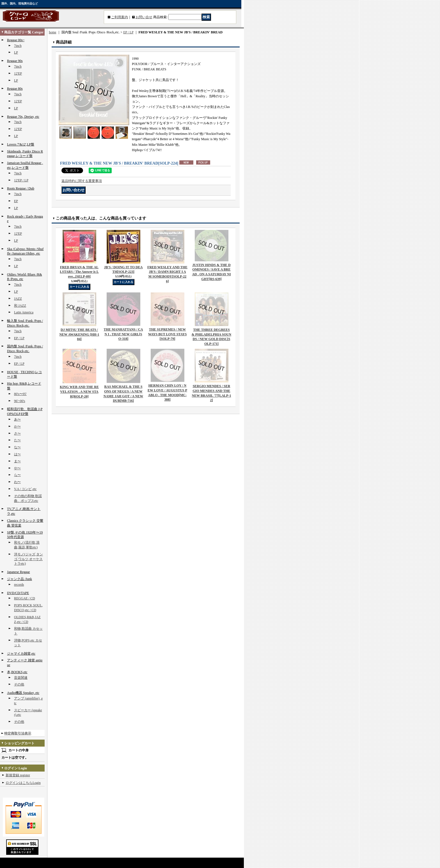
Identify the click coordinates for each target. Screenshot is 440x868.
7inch (18, 46)
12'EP (18, 73)
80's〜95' (20, 394)
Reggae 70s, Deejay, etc (23, 117)
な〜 (17, 447)
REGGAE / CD (25, 598)
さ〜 (17, 433)
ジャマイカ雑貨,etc (21, 654)
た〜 (17, 440)
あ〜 (17, 419)
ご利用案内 (120, 17)
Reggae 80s (15, 89)
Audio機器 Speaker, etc (23, 693)
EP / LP (19, 338)
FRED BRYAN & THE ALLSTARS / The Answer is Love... (79, 272)
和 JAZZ (20, 306)
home (53, 32)
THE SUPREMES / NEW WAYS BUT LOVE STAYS (168, 334)
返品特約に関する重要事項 (82, 181)
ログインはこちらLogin (23, 783)
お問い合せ (144, 17)
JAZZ (18, 299)
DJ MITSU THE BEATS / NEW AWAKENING (79, 334)
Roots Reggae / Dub (21, 188)
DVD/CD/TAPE (18, 593)
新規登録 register (18, 775)
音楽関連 (21, 678)
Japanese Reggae (19, 572)
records (19, 585)
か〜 (17, 426)
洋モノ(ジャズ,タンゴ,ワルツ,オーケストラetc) (28, 559)
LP (16, 52)
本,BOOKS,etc (17, 672)
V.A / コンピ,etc (25, 489)
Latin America (24, 312)
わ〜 (17, 482)
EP (16, 201)
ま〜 (17, 461)
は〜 (17, 454)
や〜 (17, 468)
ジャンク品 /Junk (20, 579)
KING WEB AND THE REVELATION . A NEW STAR (79, 392)
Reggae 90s (15, 61)
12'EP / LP (21, 180)
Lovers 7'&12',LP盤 (21, 144)
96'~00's (20, 401)
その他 (19, 684)
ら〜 (17, 475)
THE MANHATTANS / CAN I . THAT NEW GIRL (123, 334)
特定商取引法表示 (18, 733)
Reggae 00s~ (16, 40)
